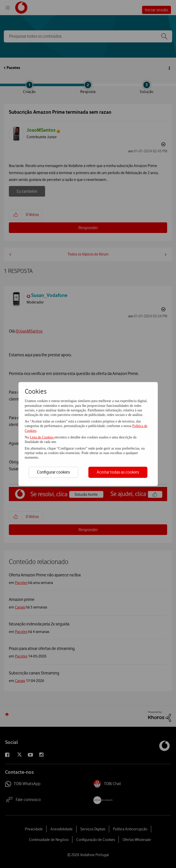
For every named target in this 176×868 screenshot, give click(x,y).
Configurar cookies (53, 472)
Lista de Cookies (42, 437)
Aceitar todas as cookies (118, 472)
